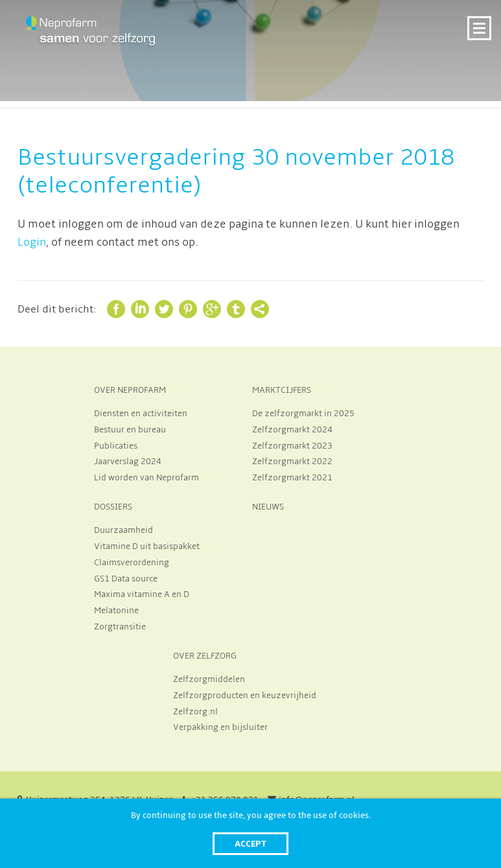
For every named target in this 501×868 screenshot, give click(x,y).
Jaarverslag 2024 (128, 462)
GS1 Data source (126, 579)
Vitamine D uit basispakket (147, 546)
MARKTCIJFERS (282, 390)
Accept (250, 844)
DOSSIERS (113, 507)
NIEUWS (268, 507)
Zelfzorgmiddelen (209, 679)
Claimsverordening (132, 563)
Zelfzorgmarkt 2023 (292, 446)
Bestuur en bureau (130, 430)
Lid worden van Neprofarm (146, 478)
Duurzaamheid (123, 530)
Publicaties (116, 446)
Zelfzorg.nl (195, 712)
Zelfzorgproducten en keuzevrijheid (245, 696)
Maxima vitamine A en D (142, 594)
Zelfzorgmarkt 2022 (292, 462)
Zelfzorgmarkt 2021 (292, 478)
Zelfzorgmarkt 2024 (292, 430)
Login (32, 242)
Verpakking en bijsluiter (220, 727)
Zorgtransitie (120, 627)
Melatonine (116, 611)
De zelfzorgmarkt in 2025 (303, 414)
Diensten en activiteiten (141, 414)
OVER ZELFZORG (205, 656)
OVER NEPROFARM (130, 390)
